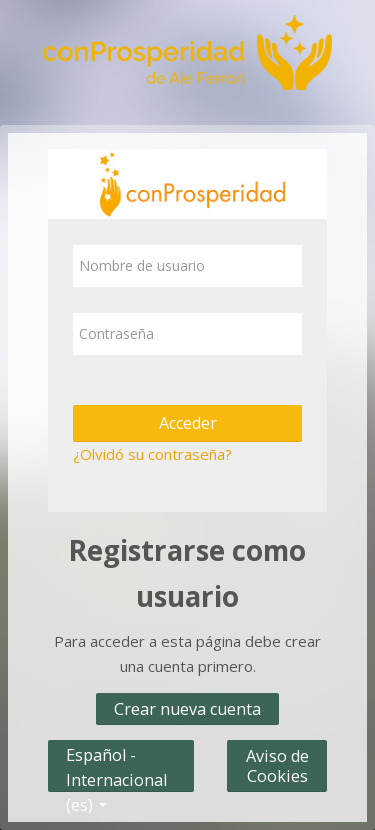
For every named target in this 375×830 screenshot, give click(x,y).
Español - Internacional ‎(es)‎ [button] (116, 750)
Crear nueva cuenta (187, 709)
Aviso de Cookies (277, 766)
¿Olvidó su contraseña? (152, 454)
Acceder (188, 423)
